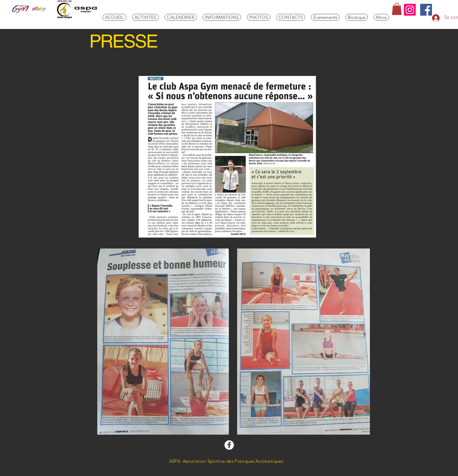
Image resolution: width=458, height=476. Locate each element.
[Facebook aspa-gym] (229, 445)
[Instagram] (410, 10)
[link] (397, 9)
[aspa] (426, 10)
